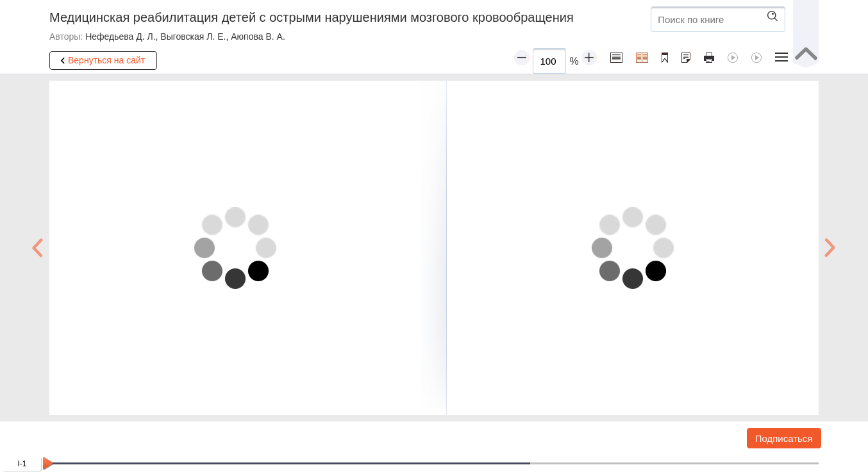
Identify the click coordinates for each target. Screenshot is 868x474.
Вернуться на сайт (101, 61)
